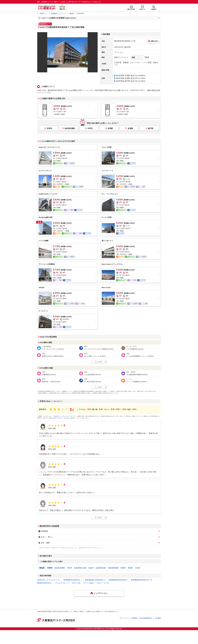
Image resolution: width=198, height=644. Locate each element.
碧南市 (123, 568)
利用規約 (134, 618)
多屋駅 (130, 128)
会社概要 (158, 618)
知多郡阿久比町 (80, 568)
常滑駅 (110, 128)
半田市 (90, 128)
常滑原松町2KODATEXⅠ (118, 580)
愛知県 (72, 14)
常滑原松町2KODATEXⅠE (141, 580)
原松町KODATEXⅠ (45, 583)
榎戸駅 (151, 128)
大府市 (138, 568)
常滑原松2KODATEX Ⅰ (73, 580)
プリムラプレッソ (62, 583)
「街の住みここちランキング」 (61, 416)
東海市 (130, 568)
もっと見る (98, 517)
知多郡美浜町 (101, 568)
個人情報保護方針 (146, 618)
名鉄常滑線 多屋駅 (123, 78)
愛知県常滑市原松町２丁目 (125, 41)
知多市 (91, 568)
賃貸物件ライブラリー (59, 14)
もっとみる (98, 362)
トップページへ (101, 593)
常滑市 (50, 128)
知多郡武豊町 (70, 128)
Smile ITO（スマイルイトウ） (49, 580)
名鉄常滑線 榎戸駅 (123, 81)
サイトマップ (124, 618)
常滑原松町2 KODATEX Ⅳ (95, 580)
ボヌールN (76, 583)
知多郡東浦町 (113, 568)
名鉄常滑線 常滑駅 (123, 75)
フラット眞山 (88, 583)
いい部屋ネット (42, 14)
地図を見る (153, 41)
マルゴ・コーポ (102, 583)
